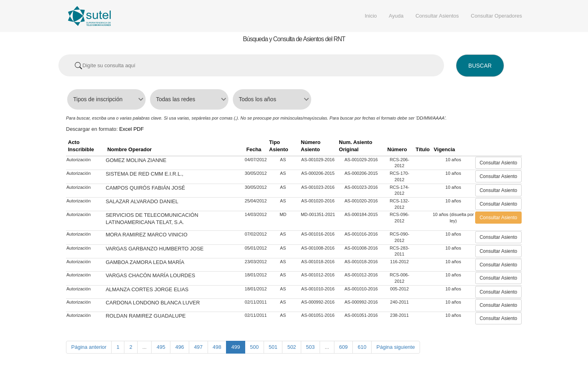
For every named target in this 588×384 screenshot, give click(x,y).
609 (344, 347)
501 (273, 347)
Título (423, 149)
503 (310, 347)
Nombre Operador (129, 149)
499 (236, 347)
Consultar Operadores (496, 16)
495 (161, 347)
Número (397, 149)
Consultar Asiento (498, 163)
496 (180, 347)
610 (362, 347)
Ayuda (396, 16)
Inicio (371, 16)
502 (292, 347)
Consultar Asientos (437, 16)
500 (254, 347)
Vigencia (444, 149)
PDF (138, 129)
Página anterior (89, 347)
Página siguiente (396, 347)
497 (198, 347)
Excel (126, 129)
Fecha (254, 149)
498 (217, 347)
